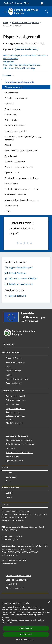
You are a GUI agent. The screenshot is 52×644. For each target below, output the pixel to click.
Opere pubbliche (12, 173)
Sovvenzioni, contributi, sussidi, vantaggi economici (23, 138)
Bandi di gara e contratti (16, 131)
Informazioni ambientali (15, 195)
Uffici (8, 366)
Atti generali (9, 62)
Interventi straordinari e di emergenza (22, 200)
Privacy (8, 211)
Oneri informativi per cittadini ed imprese (21, 65)
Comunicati (11, 477)
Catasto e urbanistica (15, 416)
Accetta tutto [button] (26, 628)
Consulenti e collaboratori (16, 98)
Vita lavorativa (12, 404)
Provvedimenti (11, 184)
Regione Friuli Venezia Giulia (16, 3)
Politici (9, 375)
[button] (26, 640)
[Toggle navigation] (5, 11)
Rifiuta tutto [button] (26, 634)
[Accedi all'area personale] (42, 3)
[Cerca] (47, 11)
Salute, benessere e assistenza (20, 452)
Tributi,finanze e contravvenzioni (21, 444)
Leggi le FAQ (11, 584)
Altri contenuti (11, 205)
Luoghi (9, 493)
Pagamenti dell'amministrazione (19, 167)
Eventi (9, 497)
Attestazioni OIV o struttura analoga (19, 68)
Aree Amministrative (15, 362)
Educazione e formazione (17, 436)
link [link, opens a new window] (11, 623)
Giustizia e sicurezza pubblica (19, 440)
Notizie (9, 473)
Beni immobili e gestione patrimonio (21, 151)
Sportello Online (9, 564)
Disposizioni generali (14, 87)
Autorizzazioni (12, 457)
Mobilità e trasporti (14, 423)
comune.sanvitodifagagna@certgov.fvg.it (25, 527)
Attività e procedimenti (15, 126)
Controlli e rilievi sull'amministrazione (22, 189)
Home (6, 22)
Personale (9, 104)
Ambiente (10, 448)
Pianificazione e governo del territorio (21, 178)
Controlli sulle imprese (15, 162)
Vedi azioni (8, 76)
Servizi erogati (11, 156)
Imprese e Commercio (16, 408)
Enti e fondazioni (13, 371)
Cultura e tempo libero (16, 400)
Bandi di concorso (13, 109)
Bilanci (8, 145)
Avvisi (9, 481)
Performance (10, 115)
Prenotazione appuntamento (19, 576)
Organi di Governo (14, 358)
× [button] (49, 602)
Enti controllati (11, 120)
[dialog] (26, 622)
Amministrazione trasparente (25, 22)
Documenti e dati (14, 383)
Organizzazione (12, 93)
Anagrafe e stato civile (16, 396)
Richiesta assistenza (15, 588)
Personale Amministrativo (18, 379)
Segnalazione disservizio (17, 580)
